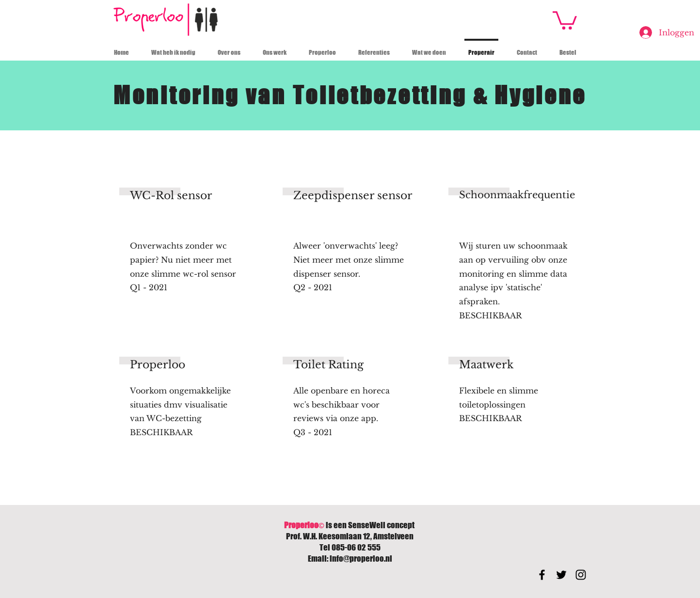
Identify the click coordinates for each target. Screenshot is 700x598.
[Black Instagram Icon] (581, 575)
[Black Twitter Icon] (561, 575)
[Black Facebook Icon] (542, 575)
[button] (565, 19)
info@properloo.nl (361, 559)
